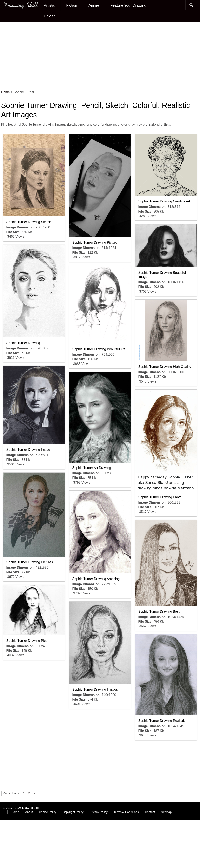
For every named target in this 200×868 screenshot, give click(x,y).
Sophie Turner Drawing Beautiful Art (99, 349)
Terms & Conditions (126, 812)
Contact (150, 812)
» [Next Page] (34, 793)
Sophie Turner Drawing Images (95, 689)
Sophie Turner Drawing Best (159, 612)
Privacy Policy (99, 812)
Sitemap (166, 812)
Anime (94, 5)
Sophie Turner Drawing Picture (95, 242)
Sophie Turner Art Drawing (92, 468)
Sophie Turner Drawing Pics (27, 641)
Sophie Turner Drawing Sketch (29, 222)
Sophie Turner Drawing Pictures (30, 562)
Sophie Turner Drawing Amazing (96, 579)
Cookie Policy (48, 812)
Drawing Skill (31, 808)
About (29, 812)
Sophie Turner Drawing (23, 343)
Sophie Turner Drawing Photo (160, 497)
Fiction (72, 5)
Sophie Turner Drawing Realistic (162, 721)
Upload (50, 16)
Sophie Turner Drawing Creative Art (164, 201)
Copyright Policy (73, 812)
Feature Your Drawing (128, 5)
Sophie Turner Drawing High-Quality (165, 367)
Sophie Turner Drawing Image (28, 450)
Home (15, 812)
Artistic (49, 5)
